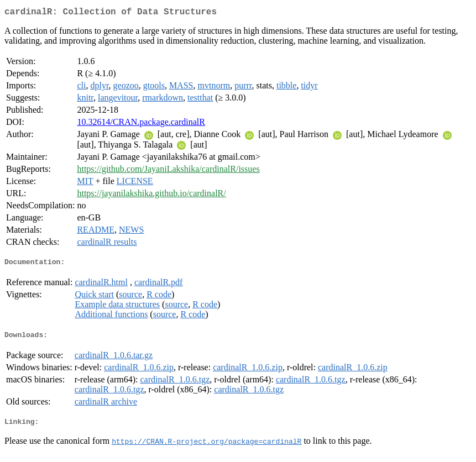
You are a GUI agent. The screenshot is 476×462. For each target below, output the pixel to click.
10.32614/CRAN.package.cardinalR (141, 124)
